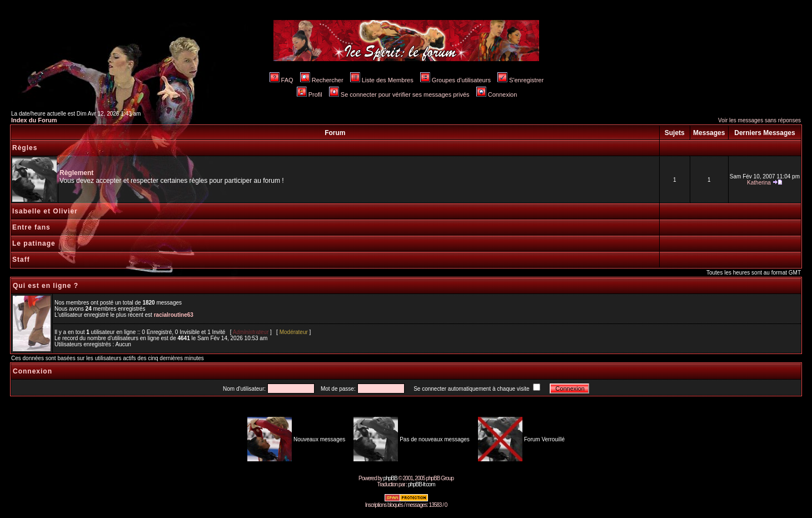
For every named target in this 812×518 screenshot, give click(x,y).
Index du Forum (34, 120)
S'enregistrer (520, 80)
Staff (21, 260)
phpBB (390, 478)
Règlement (76, 173)
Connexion (497, 94)
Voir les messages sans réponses (759, 120)
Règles (25, 148)
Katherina (759, 183)
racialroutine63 (174, 315)
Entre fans (31, 227)
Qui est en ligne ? (46, 286)
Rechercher (322, 80)
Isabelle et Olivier (45, 211)
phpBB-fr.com (422, 484)
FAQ (282, 80)
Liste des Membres (382, 80)
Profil (310, 94)
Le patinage (34, 243)
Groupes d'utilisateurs (455, 80)
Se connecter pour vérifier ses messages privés (399, 94)
